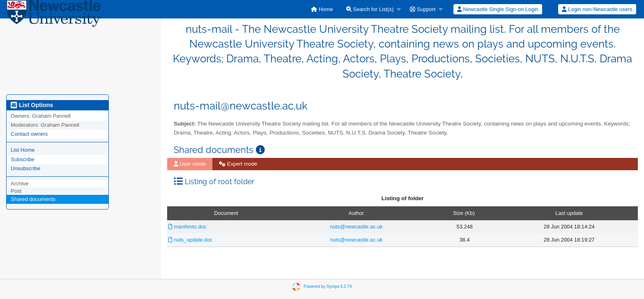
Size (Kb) (464, 213)
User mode (190, 164)
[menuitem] (322, 9)
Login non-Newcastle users (597, 9)
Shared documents (33, 199)
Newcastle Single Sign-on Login (498, 9)
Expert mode (238, 164)
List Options (32, 105)
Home (322, 9)
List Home (23, 150)
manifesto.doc (187, 227)
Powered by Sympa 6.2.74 (328, 286)
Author (356, 213)
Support (423, 9)
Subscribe (23, 159)
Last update (569, 213)
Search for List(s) (370, 9)
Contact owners (29, 134)
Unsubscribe (25, 168)
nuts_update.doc (191, 240)
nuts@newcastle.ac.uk (356, 227)
